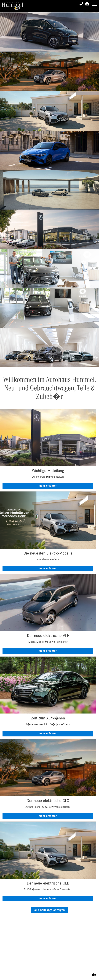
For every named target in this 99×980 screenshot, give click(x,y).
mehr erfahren (48, 486)
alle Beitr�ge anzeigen (50, 910)
